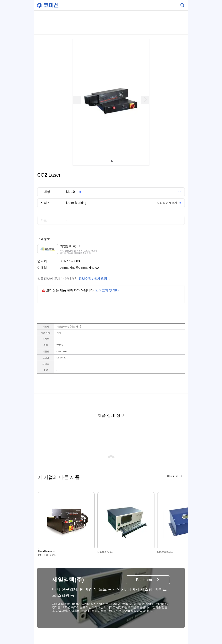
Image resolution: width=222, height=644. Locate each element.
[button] (116, 192)
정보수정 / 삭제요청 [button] (93, 279)
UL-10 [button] (71, 192)
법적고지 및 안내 (107, 290)
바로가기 (75, 327)
